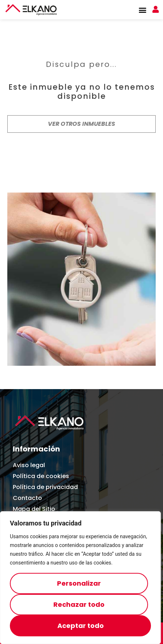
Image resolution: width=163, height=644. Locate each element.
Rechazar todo (79, 604)
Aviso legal (29, 465)
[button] (142, 10)
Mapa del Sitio (34, 509)
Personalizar (79, 583)
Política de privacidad (45, 487)
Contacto (27, 498)
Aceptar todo (81, 626)
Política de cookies (41, 476)
